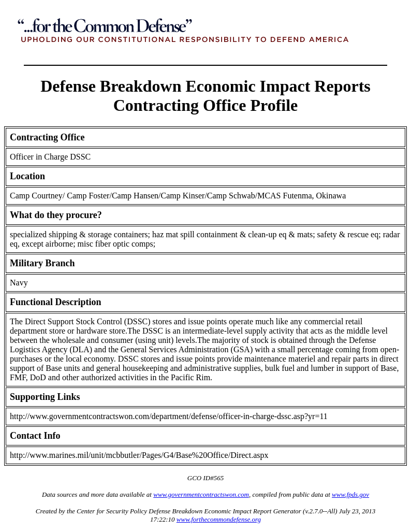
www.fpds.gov (350, 494)
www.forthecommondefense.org (219, 519)
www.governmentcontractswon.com (201, 494)
